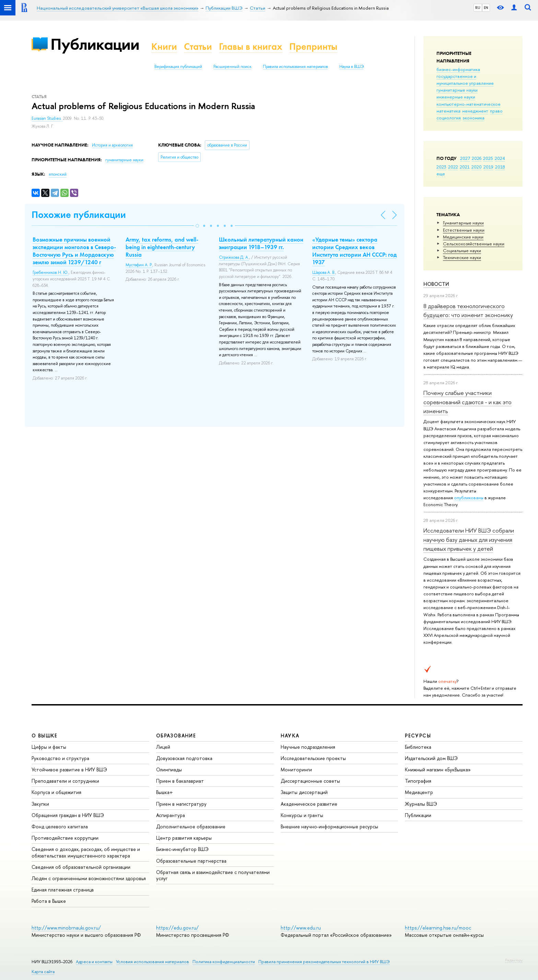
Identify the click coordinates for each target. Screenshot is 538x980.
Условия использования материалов (153, 962)
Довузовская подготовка (184, 758)
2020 (477, 167)
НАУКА (290, 736)
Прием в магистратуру (181, 804)
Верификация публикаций (178, 67)
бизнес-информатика (458, 69)
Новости (436, 284)
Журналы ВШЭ (421, 804)
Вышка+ (165, 792)
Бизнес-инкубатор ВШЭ (182, 849)
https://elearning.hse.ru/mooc (438, 928)
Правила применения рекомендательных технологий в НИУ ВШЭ (324, 962)
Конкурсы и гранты (302, 815)
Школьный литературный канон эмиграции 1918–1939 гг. (261, 243)
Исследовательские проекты (313, 758)
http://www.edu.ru (301, 928)
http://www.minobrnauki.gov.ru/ (66, 928)
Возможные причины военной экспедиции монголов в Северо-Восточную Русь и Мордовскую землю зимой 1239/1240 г (74, 251)
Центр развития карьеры (184, 838)
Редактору (514, 960)
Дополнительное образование (191, 826)
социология (449, 118)
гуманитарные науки (457, 90)
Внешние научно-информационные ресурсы (329, 826)
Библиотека (418, 747)
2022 (453, 167)
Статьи (198, 46)
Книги (164, 46)
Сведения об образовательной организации (81, 867)
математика (448, 111)
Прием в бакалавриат (180, 781)
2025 (488, 158)
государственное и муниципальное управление (465, 80)
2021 (465, 167)
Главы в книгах (251, 46)
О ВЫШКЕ (45, 736)
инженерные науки (456, 97)
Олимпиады (169, 769)
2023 (441, 167)
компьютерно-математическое (469, 104)
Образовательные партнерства (191, 861)
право (496, 111)
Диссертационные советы (310, 781)
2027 (465, 158)
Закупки (40, 804)
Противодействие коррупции (65, 838)
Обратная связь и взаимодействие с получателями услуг (213, 875)
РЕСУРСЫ (418, 736)
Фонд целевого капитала (60, 826)
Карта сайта (43, 972)
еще (441, 174)
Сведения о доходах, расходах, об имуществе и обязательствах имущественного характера (86, 852)
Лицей (163, 747)
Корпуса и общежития (56, 792)
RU (478, 8)
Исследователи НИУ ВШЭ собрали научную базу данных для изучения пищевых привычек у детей (469, 539)
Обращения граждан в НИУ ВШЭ (68, 815)
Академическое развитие (309, 804)
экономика (473, 118)
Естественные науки (464, 230)
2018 (500, 167)
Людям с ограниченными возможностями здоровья (89, 878)
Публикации (95, 44)
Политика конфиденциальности (224, 962)
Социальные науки (462, 250)
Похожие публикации (79, 215)
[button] (197, 226)
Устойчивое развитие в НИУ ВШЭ (69, 769)
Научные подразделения (308, 747)
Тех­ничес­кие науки (462, 257)
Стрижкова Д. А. (234, 257)
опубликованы (469, 498)
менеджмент (475, 111)
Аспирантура (171, 815)
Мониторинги (296, 769)
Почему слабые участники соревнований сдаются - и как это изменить (467, 402)
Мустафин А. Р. (139, 265)
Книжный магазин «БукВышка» (438, 769)
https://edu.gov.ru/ (177, 928)
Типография (418, 781)
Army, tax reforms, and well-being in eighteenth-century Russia (162, 247)
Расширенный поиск (232, 67)
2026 (477, 158)
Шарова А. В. (324, 272)
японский (58, 174)
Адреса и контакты (94, 962)
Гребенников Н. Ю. (51, 272)
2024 (500, 158)
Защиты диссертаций (304, 792)
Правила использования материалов (295, 67)
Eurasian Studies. (47, 118)
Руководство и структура (60, 758)
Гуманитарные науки (463, 223)
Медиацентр (419, 792)
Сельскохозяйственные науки (474, 244)
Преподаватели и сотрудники (65, 781)
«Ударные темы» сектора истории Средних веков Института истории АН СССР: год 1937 (354, 251)
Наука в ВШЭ (352, 67)
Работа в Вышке (49, 901)
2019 (488, 167)
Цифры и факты (49, 747)
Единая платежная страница (63, 890)
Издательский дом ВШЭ (431, 758)
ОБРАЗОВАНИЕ (176, 736)
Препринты (313, 46)
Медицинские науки (463, 237)
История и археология (112, 145)
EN (486, 8)
